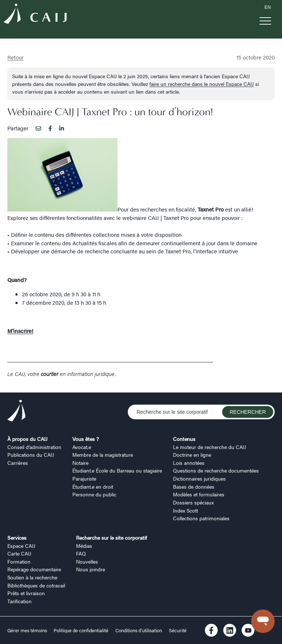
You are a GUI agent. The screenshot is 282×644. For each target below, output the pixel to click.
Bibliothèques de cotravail (36, 585)
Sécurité (178, 630)
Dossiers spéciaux (193, 502)
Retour (15, 57)
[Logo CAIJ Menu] (35, 15)
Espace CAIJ (21, 546)
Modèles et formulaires (199, 494)
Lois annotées (189, 463)
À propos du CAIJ (27, 439)
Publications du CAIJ (31, 455)
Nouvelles (87, 561)
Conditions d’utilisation (139, 630)
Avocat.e (82, 447)
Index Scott (185, 510)
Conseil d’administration (34, 447)
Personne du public (94, 494)
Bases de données (194, 486)
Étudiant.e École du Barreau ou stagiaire (117, 470)
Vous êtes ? (86, 439)
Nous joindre (91, 569)
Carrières (18, 463)
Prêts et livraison (26, 593)
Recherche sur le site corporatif (111, 538)
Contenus (184, 439)
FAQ (81, 553)
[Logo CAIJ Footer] (17, 412)
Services (17, 538)
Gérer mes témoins (28, 630)
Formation (19, 561)
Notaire (80, 463)
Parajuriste (84, 478)
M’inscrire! (20, 331)
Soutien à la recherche (32, 577)
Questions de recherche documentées (216, 470)
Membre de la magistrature (103, 455)
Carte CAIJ (19, 553)
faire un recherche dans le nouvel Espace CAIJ (202, 84)
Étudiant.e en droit (93, 486)
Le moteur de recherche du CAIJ (209, 447)
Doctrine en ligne (192, 455)
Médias (84, 546)
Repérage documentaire (34, 569)
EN (268, 7)
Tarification (19, 601)
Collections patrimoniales (201, 518)
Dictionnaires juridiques (199, 478)
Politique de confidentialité (81, 630)
